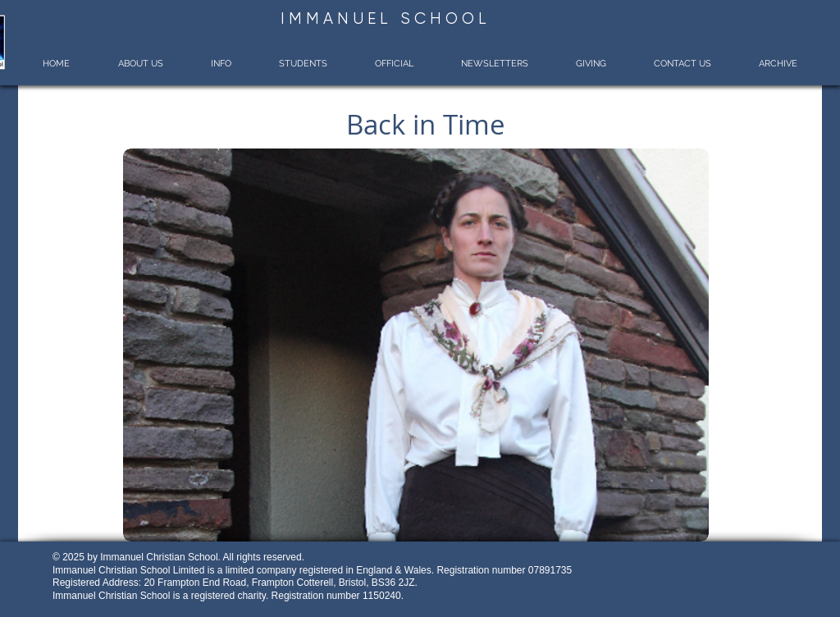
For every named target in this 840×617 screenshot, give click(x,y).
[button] (140, 64)
